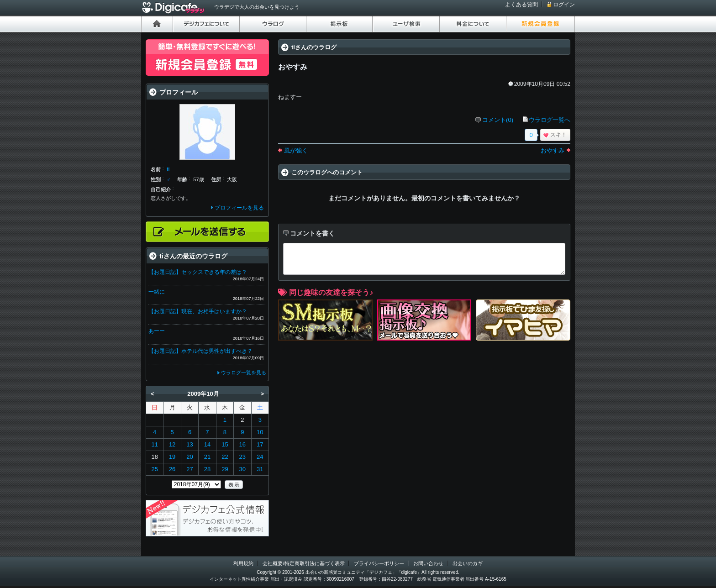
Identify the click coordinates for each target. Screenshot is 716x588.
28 (207, 469)
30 (242, 469)
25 (154, 469)
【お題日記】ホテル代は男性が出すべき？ (200, 351)
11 (154, 444)
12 (172, 444)
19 (172, 457)
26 (172, 469)
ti (168, 169)
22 (225, 457)
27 (190, 469)
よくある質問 (521, 5)
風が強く (296, 150)
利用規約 (243, 563)
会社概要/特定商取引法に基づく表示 (303, 563)
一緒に (157, 292)
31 (260, 469)
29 (225, 469)
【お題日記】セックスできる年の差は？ (198, 272)
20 (190, 457)
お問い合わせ (428, 563)
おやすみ (553, 150)
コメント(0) (498, 120)
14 (207, 444)
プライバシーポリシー (379, 563)
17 (260, 444)
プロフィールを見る (239, 208)
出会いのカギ (468, 563)
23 (242, 457)
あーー (157, 331)
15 (225, 444)
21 (207, 457)
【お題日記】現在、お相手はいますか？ (198, 311)
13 (190, 444)
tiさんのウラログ (314, 47)
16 (242, 444)
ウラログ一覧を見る (244, 373)
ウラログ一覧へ (550, 120)
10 (260, 432)
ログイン (564, 5)
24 (260, 457)
